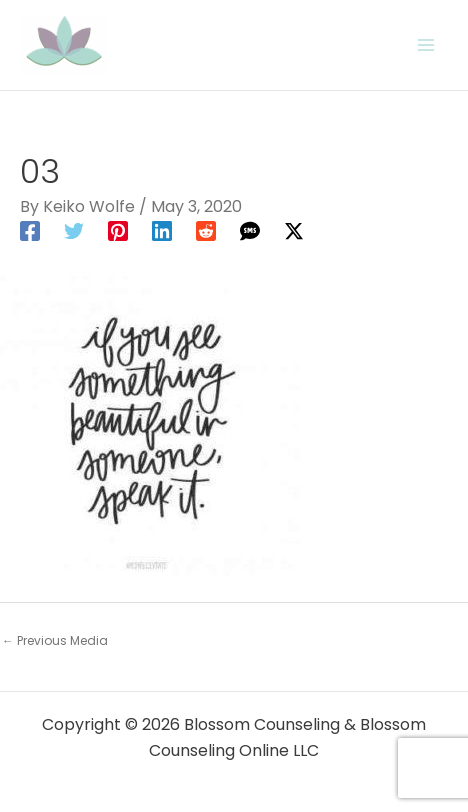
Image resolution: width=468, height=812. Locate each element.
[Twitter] (74, 230)
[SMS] (250, 230)
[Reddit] (206, 230)
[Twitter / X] (294, 230)
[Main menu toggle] (426, 45)
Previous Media (55, 640)
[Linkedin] (162, 230)
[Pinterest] (118, 230)
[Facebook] (30, 230)
